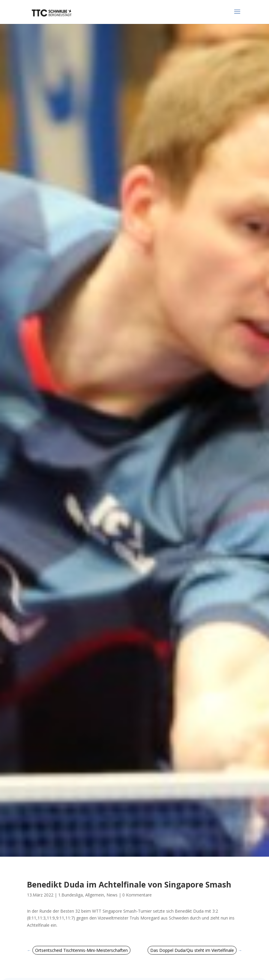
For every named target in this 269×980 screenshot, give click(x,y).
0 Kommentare (137, 895)
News (112, 895)
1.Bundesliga (70, 895)
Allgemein (95, 895)
